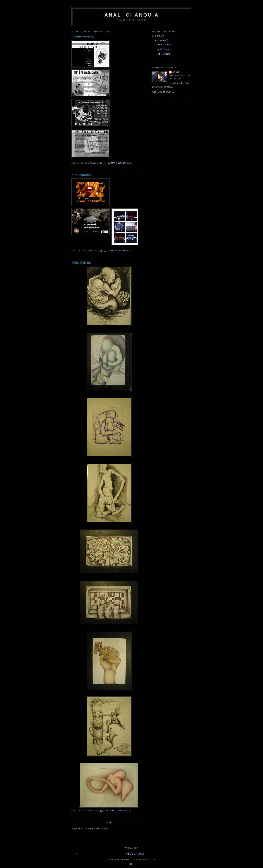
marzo (162, 40)
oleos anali (135, 854)
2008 (158, 36)
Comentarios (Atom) (97, 829)
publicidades (82, 175)
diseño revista (83, 36)
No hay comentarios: (120, 163)
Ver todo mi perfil (163, 92)
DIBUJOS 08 (81, 263)
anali (176, 72)
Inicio (109, 822)
